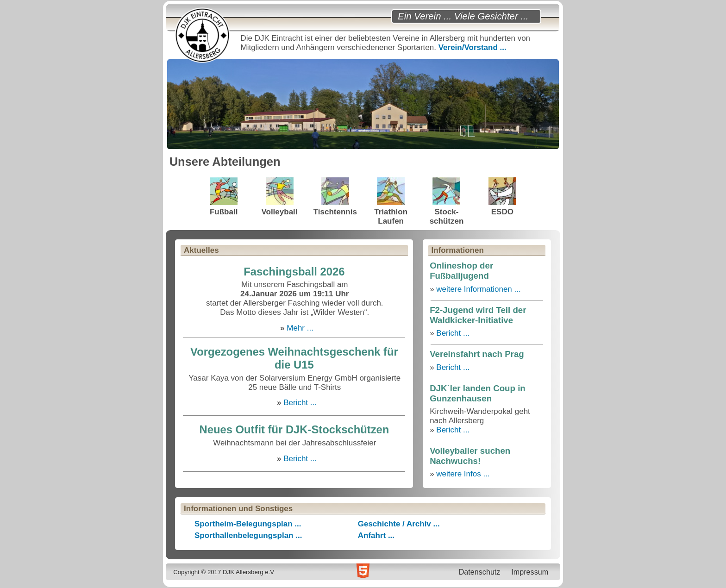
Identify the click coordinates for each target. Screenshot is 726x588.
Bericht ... (300, 403)
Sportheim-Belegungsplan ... (248, 524)
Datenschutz (480, 572)
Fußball (224, 197)
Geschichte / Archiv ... (399, 524)
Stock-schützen (447, 201)
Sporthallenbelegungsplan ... (248, 535)
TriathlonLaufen (391, 201)
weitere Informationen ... (478, 289)
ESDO (502, 197)
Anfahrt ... (376, 535)
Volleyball (279, 197)
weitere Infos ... (463, 474)
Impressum (530, 572)
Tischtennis (335, 197)
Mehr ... (300, 328)
